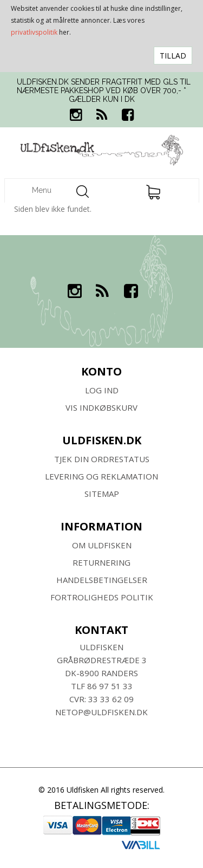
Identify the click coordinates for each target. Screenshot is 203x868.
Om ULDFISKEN (102, 545)
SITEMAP (102, 494)
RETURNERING (101, 562)
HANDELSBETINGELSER (102, 580)
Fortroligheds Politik (102, 597)
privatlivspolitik (34, 32)
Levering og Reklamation (101, 476)
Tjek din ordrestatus (102, 459)
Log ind (102, 390)
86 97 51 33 (110, 686)
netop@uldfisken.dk (101, 712)
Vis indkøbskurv (101, 407)
